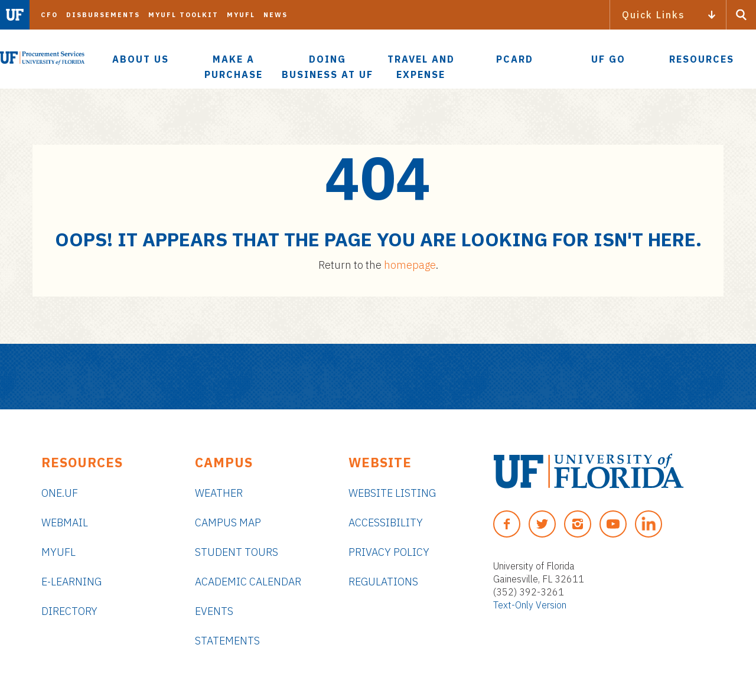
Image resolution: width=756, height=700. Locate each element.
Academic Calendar (248, 582)
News (276, 15)
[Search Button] (741, 15)
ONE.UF (60, 493)
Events (214, 611)
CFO (49, 15)
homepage (410, 265)
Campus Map (228, 522)
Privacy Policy (389, 552)
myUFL (241, 15)
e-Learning (71, 582)
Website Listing (392, 493)
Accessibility (386, 522)
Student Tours (237, 552)
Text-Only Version (530, 605)
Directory (69, 611)
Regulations (383, 582)
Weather (219, 493)
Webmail (65, 522)
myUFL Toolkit (183, 15)
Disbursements (103, 15)
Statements (227, 641)
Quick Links (654, 15)
